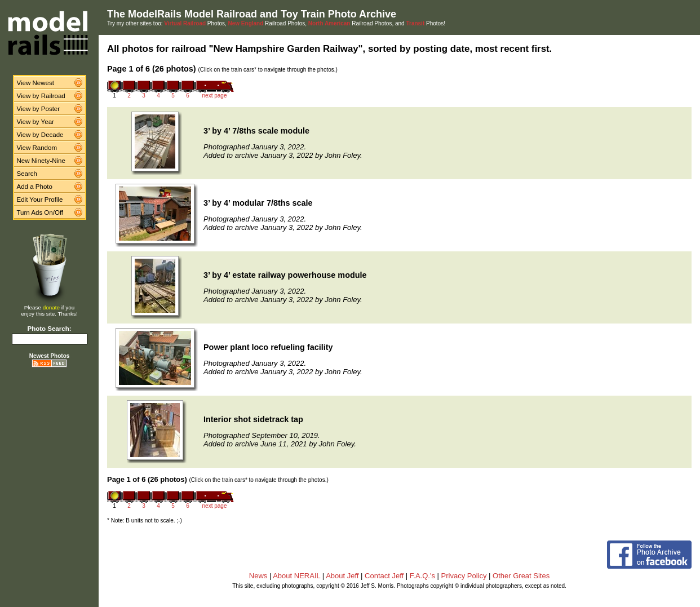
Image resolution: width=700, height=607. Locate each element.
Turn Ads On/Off (40, 212)
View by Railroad (41, 96)
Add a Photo (35, 187)
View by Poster (39, 109)
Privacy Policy (464, 576)
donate (51, 307)
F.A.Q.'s (422, 576)
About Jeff (342, 576)
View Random (37, 148)
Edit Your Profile (40, 200)
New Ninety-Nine (41, 161)
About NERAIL (296, 576)
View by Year (36, 122)
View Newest (36, 83)
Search (27, 174)
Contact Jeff (384, 576)
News (258, 576)
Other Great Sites (521, 576)
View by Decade (40, 135)
